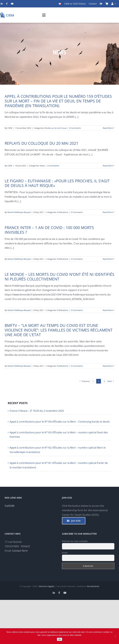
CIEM (10, 128)
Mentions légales (47, 586)
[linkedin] (2, 4)
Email (65, 553)
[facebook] (7, 4)
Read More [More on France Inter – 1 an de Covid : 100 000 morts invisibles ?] (108, 259)
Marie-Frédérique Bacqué (19, 212)
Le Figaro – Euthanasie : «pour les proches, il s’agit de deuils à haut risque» (57, 183)
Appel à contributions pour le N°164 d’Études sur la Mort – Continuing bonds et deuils (60, 422)
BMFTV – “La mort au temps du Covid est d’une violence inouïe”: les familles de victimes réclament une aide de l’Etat (59, 330)
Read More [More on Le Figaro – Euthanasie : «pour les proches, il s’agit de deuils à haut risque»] (108, 212)
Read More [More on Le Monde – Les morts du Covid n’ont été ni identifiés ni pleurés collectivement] (108, 310)
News (42, 166)
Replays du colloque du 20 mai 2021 (41, 143)
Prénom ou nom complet (75, 541)
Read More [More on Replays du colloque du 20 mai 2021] (108, 166)
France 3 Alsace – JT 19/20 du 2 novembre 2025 (37, 411)
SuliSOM (9, 506)
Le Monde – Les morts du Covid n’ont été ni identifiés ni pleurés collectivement (59, 277)
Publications (63, 212)
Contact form (20, 551)
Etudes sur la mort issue (55, 128)
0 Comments (75, 128)
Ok (59, 639)
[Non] (115, 636)
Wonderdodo (93, 586)
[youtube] (12, 4)
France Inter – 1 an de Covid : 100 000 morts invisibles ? (49, 230)
